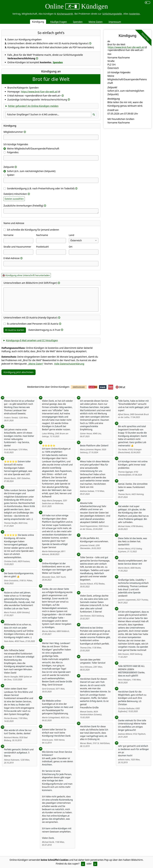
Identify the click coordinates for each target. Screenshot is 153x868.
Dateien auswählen (14, 199)
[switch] (147, 3)
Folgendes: (13, 152)
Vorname (8, 235)
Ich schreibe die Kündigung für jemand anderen (33, 230)
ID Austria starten (15, 330)
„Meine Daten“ (36, 364)
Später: (11, 175)
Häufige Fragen (58, 22)
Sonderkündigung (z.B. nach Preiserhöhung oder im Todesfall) (41, 188)
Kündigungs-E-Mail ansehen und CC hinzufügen (32, 340)
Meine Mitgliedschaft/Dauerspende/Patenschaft (33, 149)
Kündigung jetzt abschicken (19, 372)
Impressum (115, 22)
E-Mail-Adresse (12, 258)
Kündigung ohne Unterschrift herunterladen (28, 275)
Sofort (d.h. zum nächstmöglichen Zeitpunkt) (31, 171)
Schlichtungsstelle (112, 14)
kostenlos (134, 14)
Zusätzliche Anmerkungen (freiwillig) (23, 206)
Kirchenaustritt (65, 14)
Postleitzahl (42, 247)
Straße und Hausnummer (17, 247)
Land (71, 235)
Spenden (78, 22)
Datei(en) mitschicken (15, 194)
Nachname (42, 235)
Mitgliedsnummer (13, 132)
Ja (83, 864)
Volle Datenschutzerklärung (69, 364)
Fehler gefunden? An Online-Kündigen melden (33, 106)
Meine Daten (95, 22)
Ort (71, 247)
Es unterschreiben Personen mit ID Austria (33, 324)
